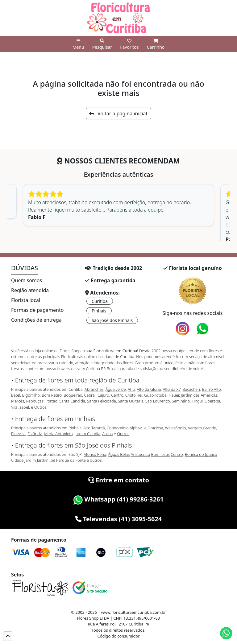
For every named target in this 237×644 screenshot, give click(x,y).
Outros (40, 407)
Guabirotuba (155, 395)
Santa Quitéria (131, 401)
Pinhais (99, 311)
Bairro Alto (211, 389)
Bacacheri (191, 389)
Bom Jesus (160, 454)
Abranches (94, 389)
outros (96, 460)
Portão (51, 401)
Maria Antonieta (58, 434)
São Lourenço (158, 401)
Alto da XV (172, 389)
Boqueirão (73, 395)
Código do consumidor (119, 636)
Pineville (18, 434)
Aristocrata (141, 454)
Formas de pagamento (37, 310)
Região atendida (30, 290)
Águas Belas (119, 454)
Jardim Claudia (87, 434)
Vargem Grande (202, 428)
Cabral (90, 395)
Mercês (18, 401)
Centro (117, 395)
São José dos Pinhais (112, 320)
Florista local (26, 300)
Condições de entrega (36, 320)
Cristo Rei (134, 395)
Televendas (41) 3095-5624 (119, 519)
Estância (35, 434)
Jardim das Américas (199, 395)
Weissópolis (176, 428)
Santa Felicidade (102, 401)
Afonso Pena (95, 454)
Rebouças (35, 401)
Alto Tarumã (94, 428)
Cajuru (103, 395)
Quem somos (27, 280)
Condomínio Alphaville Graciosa (135, 428)
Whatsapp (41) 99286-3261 (118, 499)
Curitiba (100, 301)
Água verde (116, 389)
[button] (8, 636)
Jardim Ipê (46, 460)
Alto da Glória (149, 389)
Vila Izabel (20, 407)
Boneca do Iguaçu (201, 454)
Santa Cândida (72, 401)
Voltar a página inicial (118, 114)
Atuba (107, 434)
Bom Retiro (52, 395)
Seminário (181, 401)
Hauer (174, 395)
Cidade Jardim (23, 460)
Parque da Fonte (71, 460)
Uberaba (212, 401)
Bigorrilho (31, 395)
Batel (16, 395)
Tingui (197, 401)
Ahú (131, 389)
